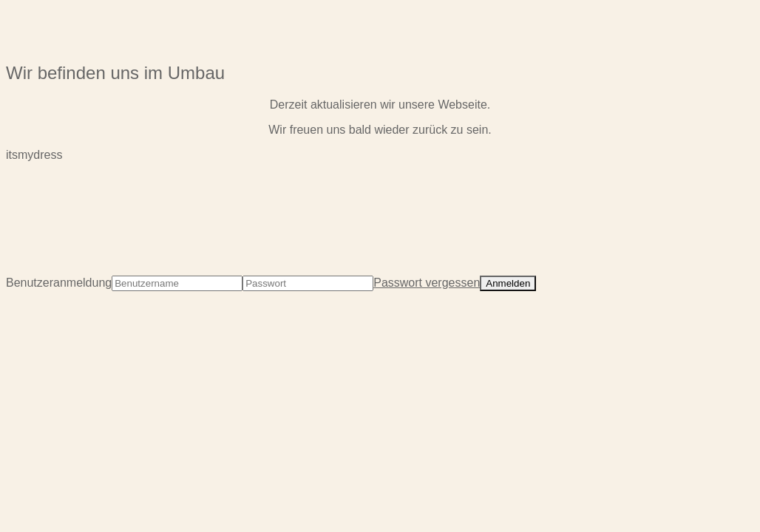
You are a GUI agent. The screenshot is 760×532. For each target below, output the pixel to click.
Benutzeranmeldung (59, 283)
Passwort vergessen (427, 283)
